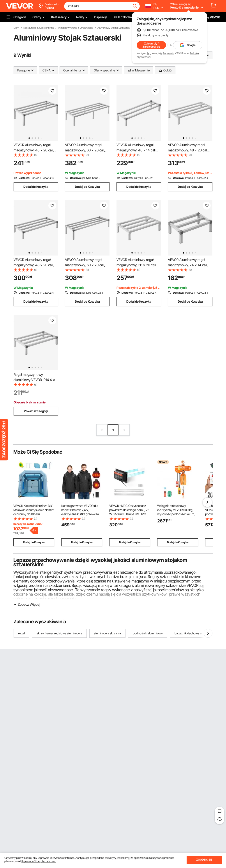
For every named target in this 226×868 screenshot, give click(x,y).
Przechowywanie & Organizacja (76, 28)
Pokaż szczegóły (36, 411)
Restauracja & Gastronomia (39, 28)
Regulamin (169, 53)
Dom (16, 28)
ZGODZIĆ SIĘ (204, 860)
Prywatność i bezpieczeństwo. (39, 861)
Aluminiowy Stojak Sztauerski (114, 28)
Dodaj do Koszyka (36, 187)
